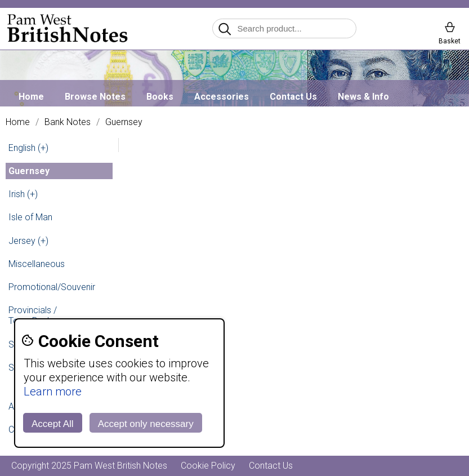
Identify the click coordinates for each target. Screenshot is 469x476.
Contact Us (293, 97)
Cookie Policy (208, 466)
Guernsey (124, 122)
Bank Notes (68, 122)
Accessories (222, 97)
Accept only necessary (146, 424)
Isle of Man (30, 217)
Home (31, 97)
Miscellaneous (37, 264)
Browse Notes (95, 97)
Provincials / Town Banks (33, 315)
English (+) (28, 148)
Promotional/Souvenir (52, 287)
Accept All (53, 424)
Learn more (53, 392)
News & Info (363, 97)
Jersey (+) (28, 241)
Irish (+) (23, 194)
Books (160, 97)
